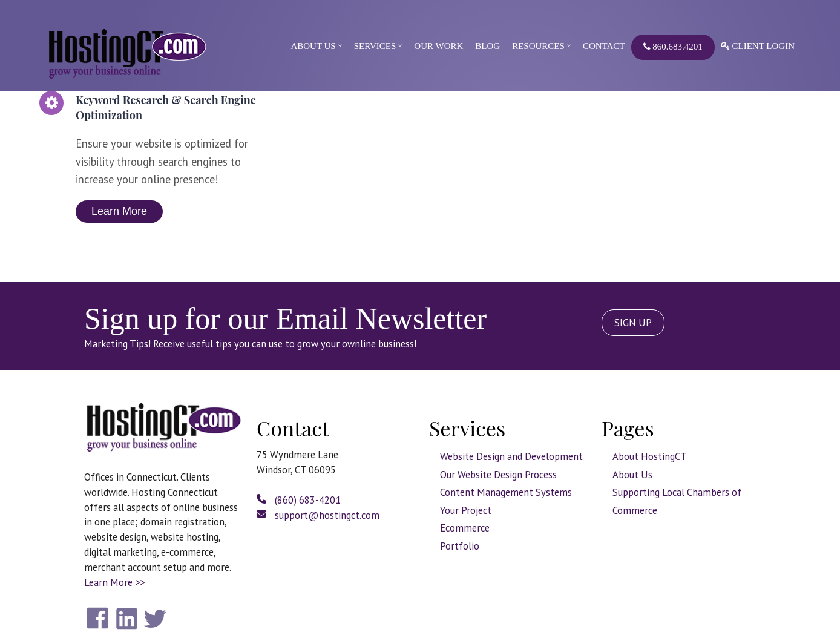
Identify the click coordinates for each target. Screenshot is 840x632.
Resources (538, 46)
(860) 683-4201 (299, 500)
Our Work (438, 46)
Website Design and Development (511, 456)
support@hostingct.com (318, 515)
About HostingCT (650, 456)
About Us (313, 46)
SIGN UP (633, 323)
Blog (487, 46)
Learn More (119, 211)
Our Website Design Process (498, 475)
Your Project (466, 510)
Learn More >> (114, 582)
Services (375, 46)
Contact (604, 46)
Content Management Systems (506, 492)
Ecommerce (465, 528)
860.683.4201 (673, 47)
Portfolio (460, 546)
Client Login (758, 46)
